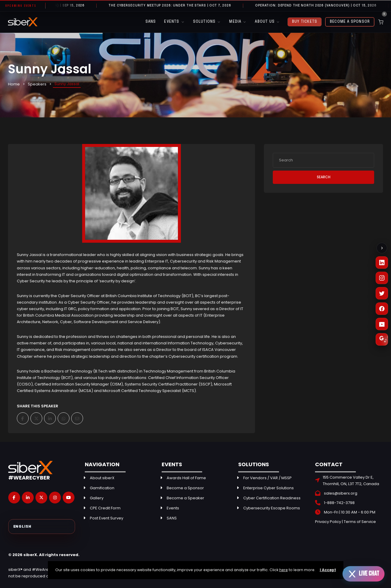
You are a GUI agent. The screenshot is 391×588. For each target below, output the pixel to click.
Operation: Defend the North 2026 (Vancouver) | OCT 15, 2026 (320, 6)
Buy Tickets (305, 22)
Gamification (102, 488)
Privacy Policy (328, 522)
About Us (267, 22)
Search (324, 177)
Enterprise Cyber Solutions (268, 488)
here (284, 570)
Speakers (37, 84)
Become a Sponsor (350, 22)
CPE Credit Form (105, 508)
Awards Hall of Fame (186, 478)
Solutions (207, 22)
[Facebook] (382, 309)
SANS (151, 22)
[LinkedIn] (382, 263)
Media (238, 22)
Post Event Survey (107, 518)
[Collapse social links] (382, 248)
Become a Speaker (185, 498)
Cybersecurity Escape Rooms (272, 508)
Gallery (97, 498)
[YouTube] (382, 324)
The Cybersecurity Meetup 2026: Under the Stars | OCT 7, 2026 (174, 6)
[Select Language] (42, 527)
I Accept (328, 570)
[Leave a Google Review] (382, 339)
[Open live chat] (364, 574)
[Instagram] (382, 278)
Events (174, 22)
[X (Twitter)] (382, 293)
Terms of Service (360, 522)
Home (14, 84)
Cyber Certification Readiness (272, 498)
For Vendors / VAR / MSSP (267, 478)
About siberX (102, 478)
